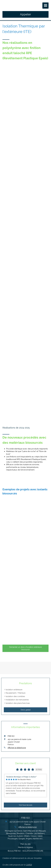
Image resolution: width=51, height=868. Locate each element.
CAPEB (29, 865)
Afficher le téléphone (17, 748)
